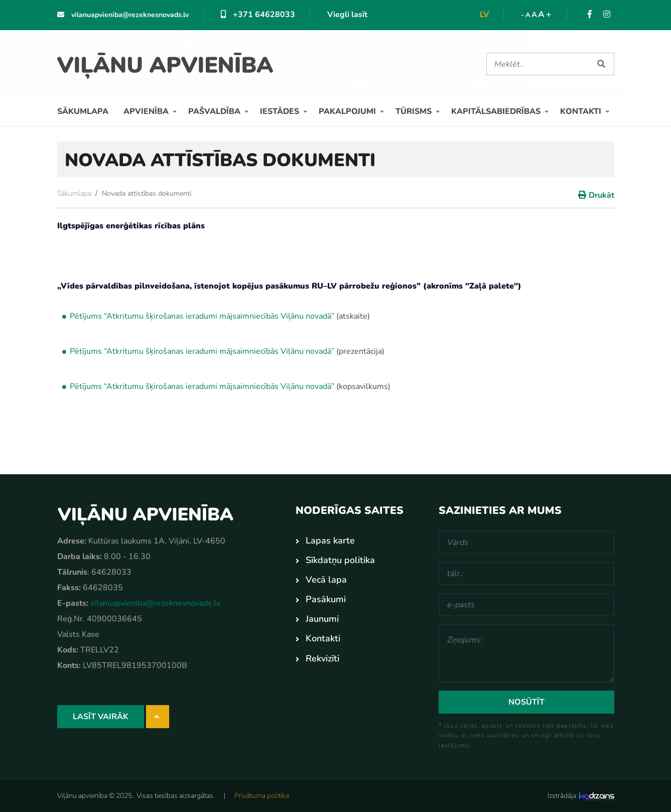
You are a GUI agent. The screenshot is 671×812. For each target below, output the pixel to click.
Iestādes (281, 111)
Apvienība (147, 111)
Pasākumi (326, 599)
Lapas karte (330, 540)
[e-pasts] (526, 605)
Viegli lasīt (347, 15)
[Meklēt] (538, 64)
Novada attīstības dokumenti (147, 193)
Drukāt (601, 195)
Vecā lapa (326, 580)
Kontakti (582, 111)
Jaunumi (322, 619)
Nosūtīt (526, 702)
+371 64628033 (258, 15)
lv (484, 15)
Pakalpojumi (348, 111)
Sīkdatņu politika (340, 560)
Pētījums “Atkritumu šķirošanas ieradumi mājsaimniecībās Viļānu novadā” (202, 316)
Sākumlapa (83, 111)
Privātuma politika (262, 796)
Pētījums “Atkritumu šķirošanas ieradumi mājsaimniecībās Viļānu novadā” (202, 351)
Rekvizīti (322, 658)
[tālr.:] (526, 574)
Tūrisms (415, 111)
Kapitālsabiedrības (497, 111)
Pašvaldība (215, 111)
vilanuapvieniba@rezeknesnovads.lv (123, 15)
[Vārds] (526, 543)
